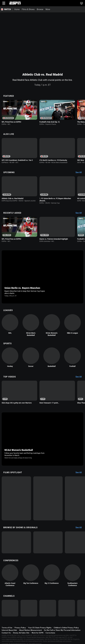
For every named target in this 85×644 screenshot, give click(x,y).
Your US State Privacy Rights (40, 628)
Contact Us (6, 633)
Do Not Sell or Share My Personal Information (62, 630)
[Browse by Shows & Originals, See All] (80, 528)
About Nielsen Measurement (30, 630)
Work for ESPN (37, 633)
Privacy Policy (20, 628)
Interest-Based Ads (9, 630)
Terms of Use (7, 628)
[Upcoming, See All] (80, 173)
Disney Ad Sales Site (21, 633)
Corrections (50, 633)
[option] (19, 113)
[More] (43, 9)
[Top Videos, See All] (80, 377)
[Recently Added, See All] (80, 213)
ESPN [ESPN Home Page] (15, 3)
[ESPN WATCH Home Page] (6, 9)
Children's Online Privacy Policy (66, 628)
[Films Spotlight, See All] (80, 473)
